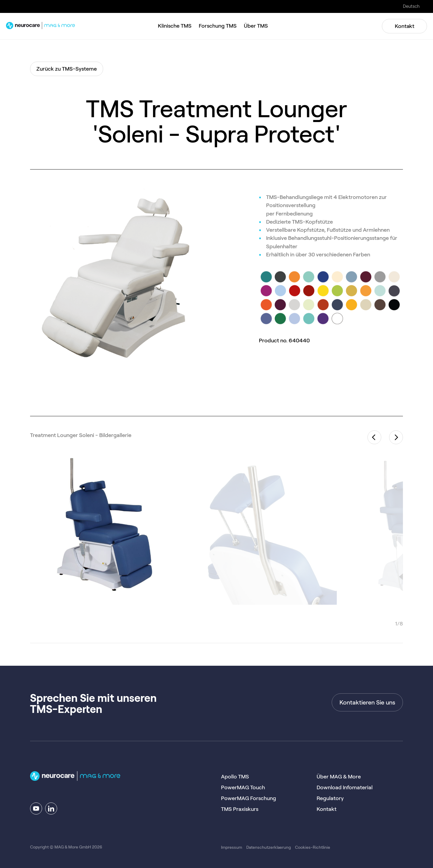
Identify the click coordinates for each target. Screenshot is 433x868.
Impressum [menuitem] (232, 847)
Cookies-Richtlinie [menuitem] (313, 847)
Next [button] (396, 437)
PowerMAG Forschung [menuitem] (249, 798)
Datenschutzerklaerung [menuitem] (269, 847)
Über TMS (256, 26)
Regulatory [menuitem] (330, 798)
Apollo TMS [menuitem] (235, 777)
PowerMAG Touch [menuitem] (243, 787)
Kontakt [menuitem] (327, 809)
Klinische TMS (175, 26)
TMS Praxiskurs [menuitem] (240, 809)
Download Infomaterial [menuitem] (345, 787)
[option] (105, 530)
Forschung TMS (218, 26)
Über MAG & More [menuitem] (339, 777)
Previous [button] (374, 437)
